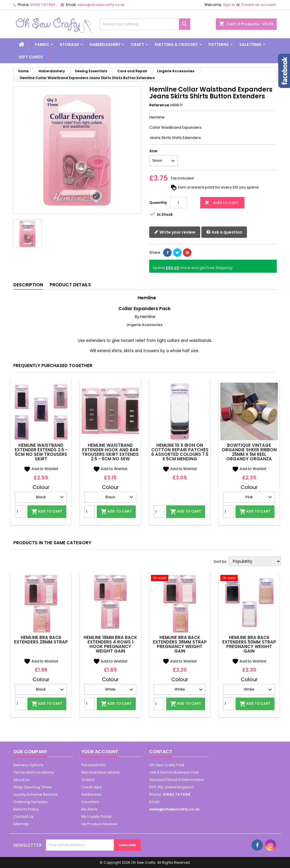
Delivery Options (28, 765)
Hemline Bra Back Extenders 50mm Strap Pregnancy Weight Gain (249, 644)
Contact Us (23, 817)
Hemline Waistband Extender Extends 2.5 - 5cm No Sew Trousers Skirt (41, 452)
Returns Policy (26, 809)
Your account (100, 752)
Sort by (220, 562)
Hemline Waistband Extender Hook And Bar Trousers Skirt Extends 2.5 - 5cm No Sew (110, 452)
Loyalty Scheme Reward (35, 794)
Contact (161, 752)
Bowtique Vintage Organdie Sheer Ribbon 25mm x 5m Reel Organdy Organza (249, 452)
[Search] (145, 24)
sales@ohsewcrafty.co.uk (101, 5)
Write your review (175, 232)
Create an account (259, 5)
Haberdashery (105, 45)
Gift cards (31, 57)
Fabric (42, 45)
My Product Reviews (100, 824)
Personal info (93, 765)
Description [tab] (28, 285)
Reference (159, 105)
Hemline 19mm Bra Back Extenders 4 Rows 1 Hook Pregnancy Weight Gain (110, 644)
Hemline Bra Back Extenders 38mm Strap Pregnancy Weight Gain (180, 644)
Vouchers (90, 802)
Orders (88, 780)
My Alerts (89, 809)
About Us (22, 780)
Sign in (229, 5)
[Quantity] (178, 203)
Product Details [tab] (70, 285)
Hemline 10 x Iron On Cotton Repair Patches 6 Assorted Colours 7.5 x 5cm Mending (180, 452)
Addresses (91, 794)
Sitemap (21, 824)
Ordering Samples (30, 802)
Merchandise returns (100, 772)
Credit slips (91, 787)
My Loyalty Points (96, 817)
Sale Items (250, 45)
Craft (137, 45)
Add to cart (221, 203)
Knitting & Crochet (176, 45)
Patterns (219, 45)
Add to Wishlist (41, 469)
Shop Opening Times (33, 787)
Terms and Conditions (34, 772)
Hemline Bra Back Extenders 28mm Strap (41, 640)
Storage (69, 45)
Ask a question (224, 232)
